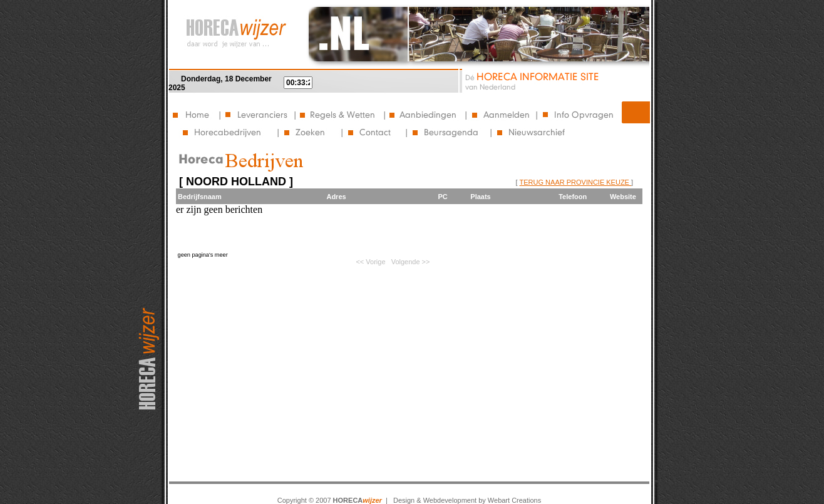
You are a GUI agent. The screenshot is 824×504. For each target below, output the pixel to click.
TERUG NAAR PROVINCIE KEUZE (575, 182)
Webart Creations (514, 500)
